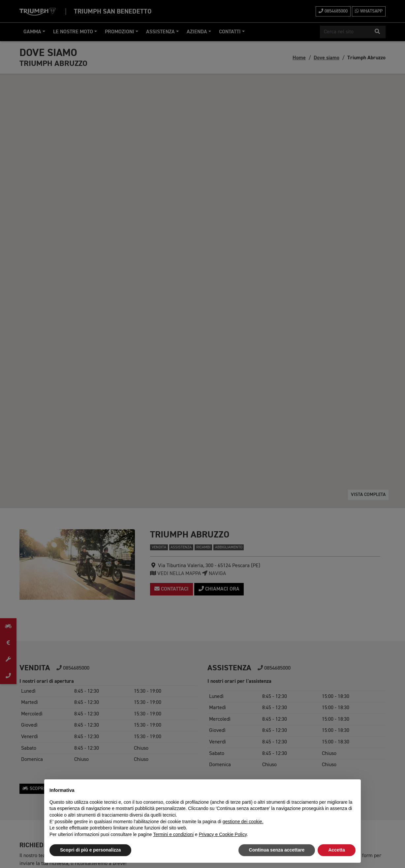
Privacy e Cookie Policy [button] (223, 834)
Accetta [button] (337, 850)
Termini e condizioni (173, 834)
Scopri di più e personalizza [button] (90, 850)
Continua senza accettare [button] (277, 850)
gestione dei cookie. (243, 822)
